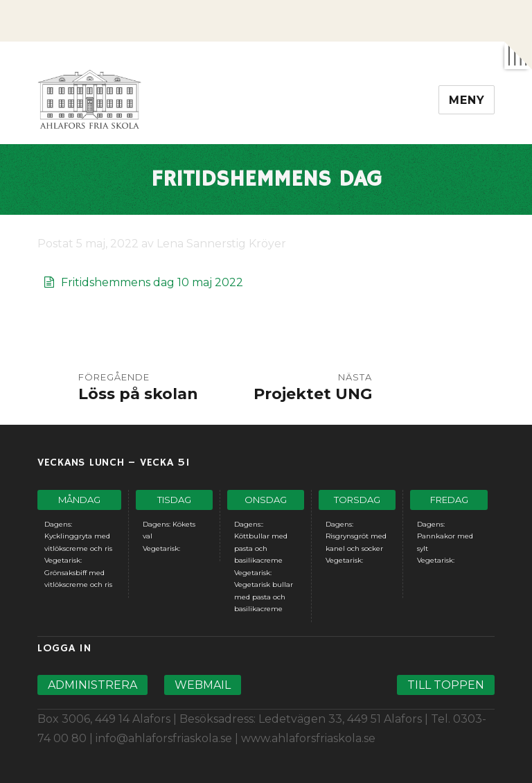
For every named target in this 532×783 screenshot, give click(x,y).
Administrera (92, 685)
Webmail (203, 685)
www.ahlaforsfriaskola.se (308, 738)
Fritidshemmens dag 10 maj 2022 (152, 282)
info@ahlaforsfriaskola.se (164, 738)
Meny (467, 100)
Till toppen (446, 685)
